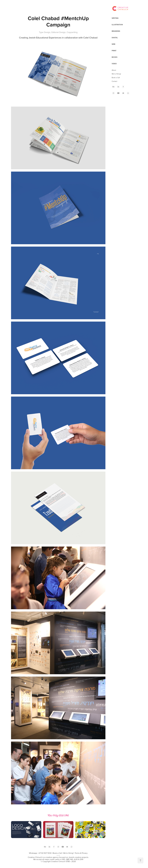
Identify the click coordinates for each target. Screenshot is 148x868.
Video (114, 64)
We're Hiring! (116, 74)
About (114, 70)
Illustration (117, 25)
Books (114, 57)
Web (113, 44)
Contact (114, 81)
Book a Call (116, 78)
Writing (115, 18)
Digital (115, 38)
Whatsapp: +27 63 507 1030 (40, 853)
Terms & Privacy (81, 853)
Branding (116, 31)
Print (114, 51)
